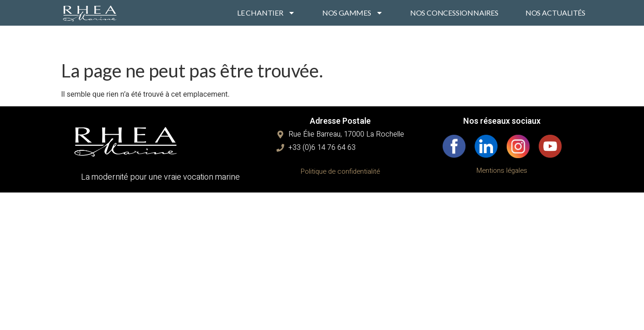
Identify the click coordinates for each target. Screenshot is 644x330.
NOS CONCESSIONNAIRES (454, 13)
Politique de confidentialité (340, 171)
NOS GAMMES (353, 13)
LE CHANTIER (266, 13)
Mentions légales (502, 170)
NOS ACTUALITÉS (555, 13)
